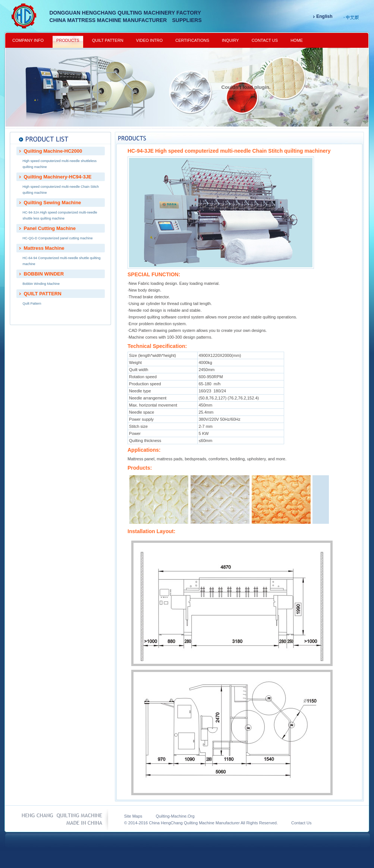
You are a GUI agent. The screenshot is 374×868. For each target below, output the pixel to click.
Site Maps (133, 816)
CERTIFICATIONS (192, 40)
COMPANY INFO (28, 40)
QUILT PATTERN (108, 40)
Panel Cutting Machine (50, 228)
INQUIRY (230, 40)
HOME (297, 40)
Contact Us (295, 823)
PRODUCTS (68, 40)
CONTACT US (265, 40)
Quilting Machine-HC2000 (53, 151)
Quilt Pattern (32, 304)
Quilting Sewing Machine (53, 203)
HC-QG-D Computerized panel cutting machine (58, 238)
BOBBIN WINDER (44, 274)
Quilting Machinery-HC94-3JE (58, 177)
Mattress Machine (44, 248)
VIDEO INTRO (150, 40)
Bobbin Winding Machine (41, 284)
